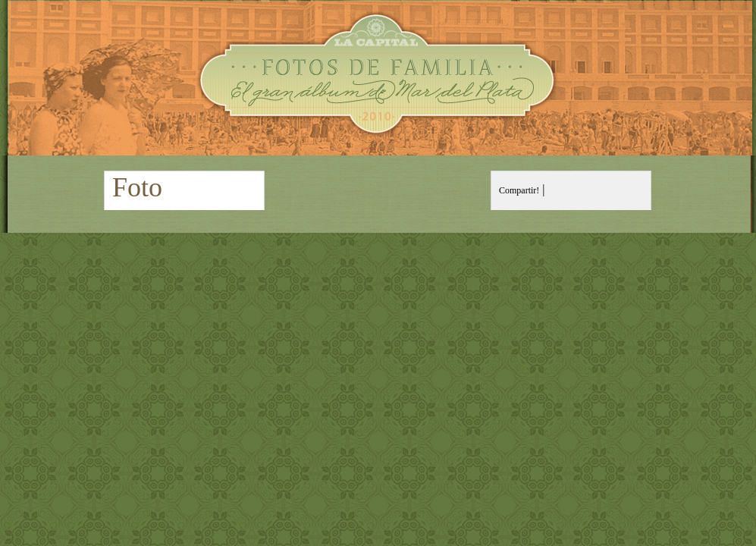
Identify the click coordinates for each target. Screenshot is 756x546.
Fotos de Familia (378, 78)
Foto (137, 187)
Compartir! (519, 190)
